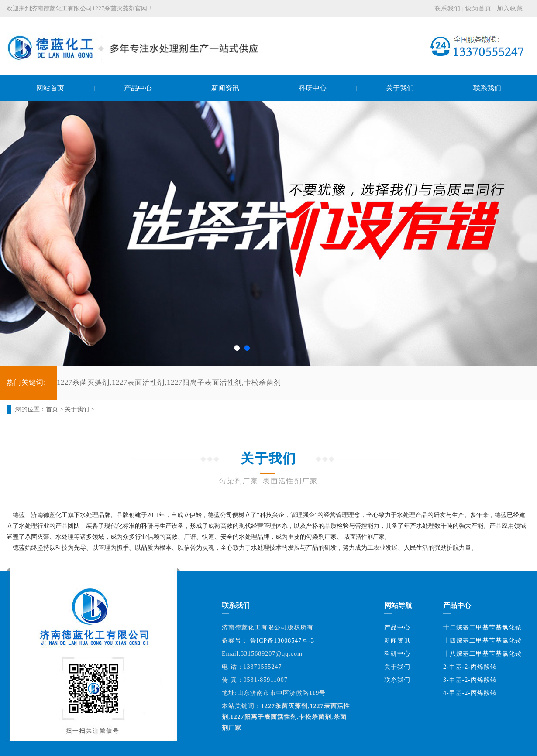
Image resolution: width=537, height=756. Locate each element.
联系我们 (447, 9)
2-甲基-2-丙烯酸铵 (470, 667)
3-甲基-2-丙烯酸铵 (470, 680)
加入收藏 (510, 9)
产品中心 (397, 628)
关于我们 (77, 409)
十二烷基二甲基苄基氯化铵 (482, 628)
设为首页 (478, 9)
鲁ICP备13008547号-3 (282, 641)
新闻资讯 (397, 641)
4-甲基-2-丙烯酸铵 (470, 693)
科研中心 (397, 654)
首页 (52, 409)
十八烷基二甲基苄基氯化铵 (482, 654)
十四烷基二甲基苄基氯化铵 (482, 641)
